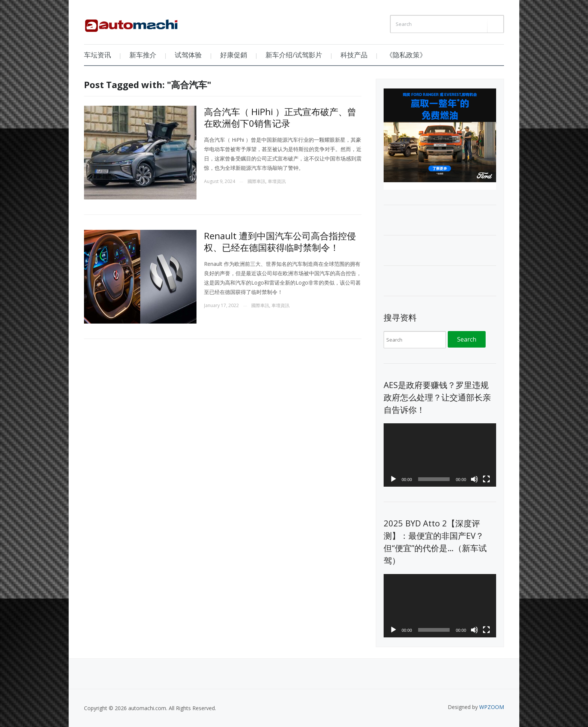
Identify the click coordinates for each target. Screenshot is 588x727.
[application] (440, 455)
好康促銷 (234, 55)
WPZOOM (492, 707)
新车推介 (143, 55)
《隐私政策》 (406, 55)
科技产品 (354, 55)
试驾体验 (188, 55)
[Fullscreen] (486, 479)
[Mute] (474, 479)
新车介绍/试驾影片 (294, 55)
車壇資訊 (277, 181)
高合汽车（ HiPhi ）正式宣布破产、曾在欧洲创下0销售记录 (280, 117)
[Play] (393, 479)
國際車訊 (256, 181)
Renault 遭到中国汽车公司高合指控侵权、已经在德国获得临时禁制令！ (280, 241)
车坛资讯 (97, 55)
